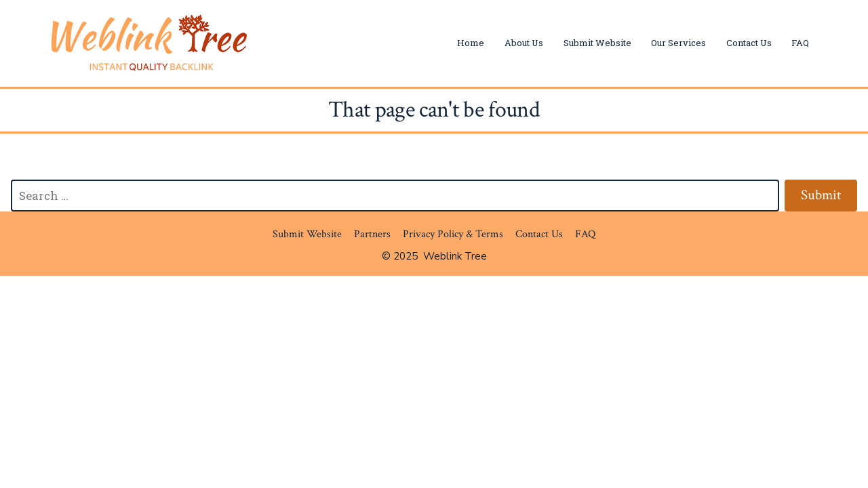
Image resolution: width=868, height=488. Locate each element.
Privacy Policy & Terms (453, 234)
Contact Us (749, 43)
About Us (524, 43)
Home (471, 43)
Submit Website (597, 43)
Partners (372, 234)
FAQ (800, 43)
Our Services (678, 43)
